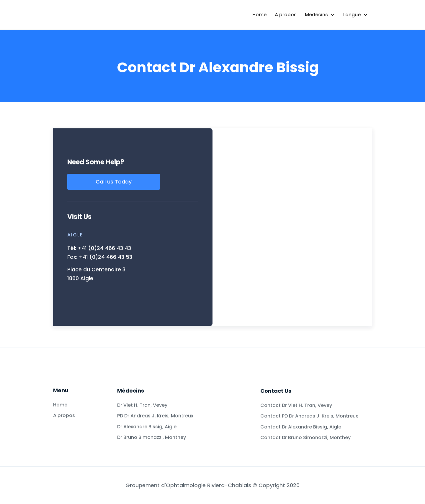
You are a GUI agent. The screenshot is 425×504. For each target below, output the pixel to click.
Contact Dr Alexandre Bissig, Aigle (301, 449)
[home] (116, 15)
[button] (320, 15)
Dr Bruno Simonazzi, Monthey (152, 447)
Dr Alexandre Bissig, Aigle (147, 437)
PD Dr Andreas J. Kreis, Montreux (156, 426)
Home (259, 15)
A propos (286, 15)
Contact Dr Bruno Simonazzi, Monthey (306, 460)
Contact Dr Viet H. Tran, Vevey (297, 427)
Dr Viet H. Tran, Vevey (143, 415)
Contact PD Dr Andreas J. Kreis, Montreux (310, 438)
